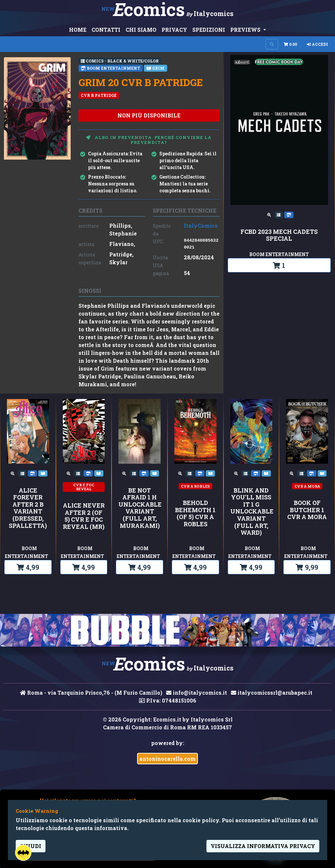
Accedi (317, 44)
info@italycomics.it (197, 693)
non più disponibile (149, 115)
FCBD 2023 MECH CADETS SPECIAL (279, 235)
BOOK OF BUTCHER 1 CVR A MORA (307, 510)
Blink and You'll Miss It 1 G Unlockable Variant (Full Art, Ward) (251, 512)
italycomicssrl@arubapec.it (272, 693)
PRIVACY (174, 30)
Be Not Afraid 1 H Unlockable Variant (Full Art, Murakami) (140, 508)
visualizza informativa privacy (263, 846)
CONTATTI (106, 30)
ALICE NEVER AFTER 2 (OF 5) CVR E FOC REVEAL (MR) (84, 516)
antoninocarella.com (167, 759)
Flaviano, (122, 244)
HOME (78, 30)
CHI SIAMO (141, 30)
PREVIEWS (246, 30)
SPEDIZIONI (209, 30)
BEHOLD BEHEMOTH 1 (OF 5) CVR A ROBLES (195, 513)
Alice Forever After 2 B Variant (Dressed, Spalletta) (28, 508)
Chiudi (31, 846)
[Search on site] (272, 44)
